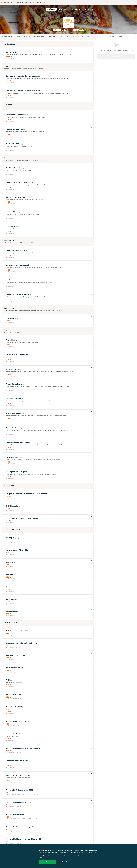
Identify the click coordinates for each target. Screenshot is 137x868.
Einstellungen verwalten (75, 854)
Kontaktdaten (77, 9)
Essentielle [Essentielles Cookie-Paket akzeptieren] (66, 862)
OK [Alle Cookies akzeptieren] (47, 862)
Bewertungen (64, 9)
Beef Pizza (26, 36)
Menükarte (51, 9)
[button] (93, 37)
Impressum (89, 9)
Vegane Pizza (53, 36)
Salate (18, 36)
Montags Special (7, 36)
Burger (75, 36)
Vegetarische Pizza (39, 36)
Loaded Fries (85, 36)
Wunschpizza (65, 36)
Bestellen (116, 56)
